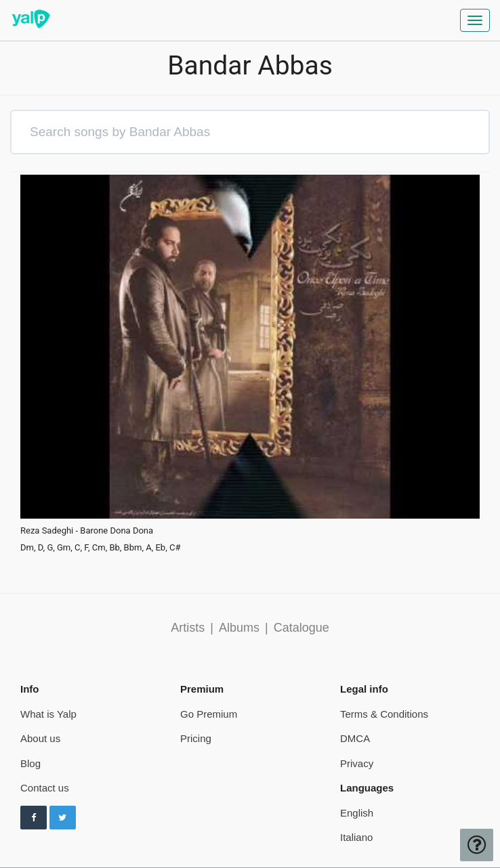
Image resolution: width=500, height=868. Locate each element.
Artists (188, 628)
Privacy (357, 763)
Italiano (356, 837)
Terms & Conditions (384, 714)
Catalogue (301, 628)
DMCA (355, 738)
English (357, 813)
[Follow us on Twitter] (63, 818)
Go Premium (209, 714)
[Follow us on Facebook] (34, 818)
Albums (239, 628)
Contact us (45, 788)
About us (40, 738)
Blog (30, 763)
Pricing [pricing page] (196, 738)
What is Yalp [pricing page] (48, 714)
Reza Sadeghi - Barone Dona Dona (87, 531)
